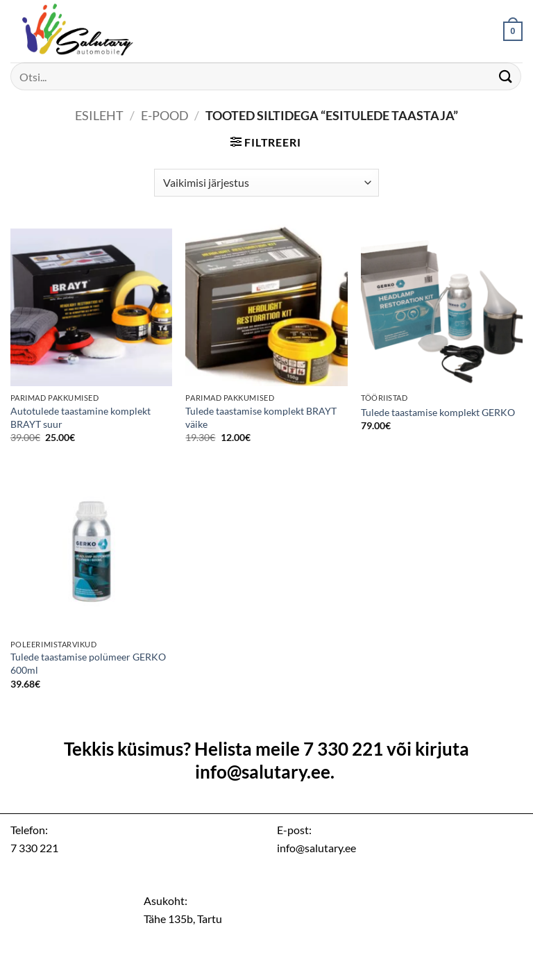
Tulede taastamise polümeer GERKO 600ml (88, 663)
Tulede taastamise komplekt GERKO (438, 412)
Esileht (99, 115)
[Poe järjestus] (266, 183)
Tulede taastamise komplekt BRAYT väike (261, 417)
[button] (513, 31)
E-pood (165, 115)
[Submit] (506, 76)
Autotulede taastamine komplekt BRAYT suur (81, 417)
